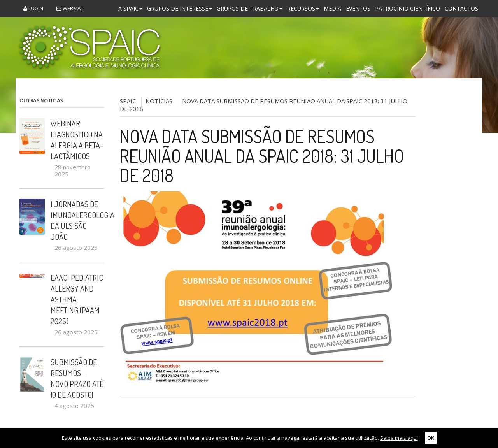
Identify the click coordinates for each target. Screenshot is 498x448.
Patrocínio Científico (408, 8)
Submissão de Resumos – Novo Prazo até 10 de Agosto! (77, 378)
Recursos (303, 8)
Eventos (358, 8)
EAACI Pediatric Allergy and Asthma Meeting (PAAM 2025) (77, 299)
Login (33, 8)
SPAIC (128, 101)
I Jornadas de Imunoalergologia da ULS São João (77, 220)
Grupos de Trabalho (250, 8)
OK (431, 438)
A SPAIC (130, 8)
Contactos (461, 8)
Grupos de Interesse (180, 8)
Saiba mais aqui (399, 438)
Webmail (70, 8)
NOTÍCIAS (159, 101)
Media (332, 8)
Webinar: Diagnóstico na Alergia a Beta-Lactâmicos (77, 140)
